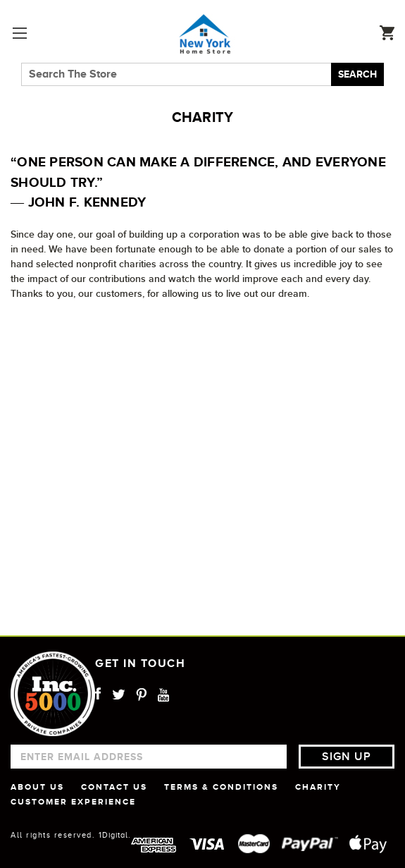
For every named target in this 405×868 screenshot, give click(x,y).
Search (357, 74)
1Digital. (115, 835)
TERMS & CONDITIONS (221, 787)
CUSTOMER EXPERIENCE (73, 802)
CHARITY (318, 787)
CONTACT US (114, 787)
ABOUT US (37, 787)
